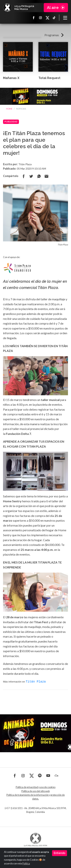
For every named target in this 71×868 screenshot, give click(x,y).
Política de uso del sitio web (35, 791)
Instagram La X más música (41, 18)
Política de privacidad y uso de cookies (36, 787)
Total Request (49, 78)
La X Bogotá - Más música (7, 8)
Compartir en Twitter (31, 176)
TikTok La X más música (54, 18)
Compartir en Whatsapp (39, 176)
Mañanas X (11, 78)
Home (9, 109)
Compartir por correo (46, 176)
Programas (52, 35)
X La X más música (47, 18)
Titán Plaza (36, 681)
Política (26, 864)
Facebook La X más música (34, 18)
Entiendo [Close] (60, 853)
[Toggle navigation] (65, 18)
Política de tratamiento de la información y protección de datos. (36, 796)
